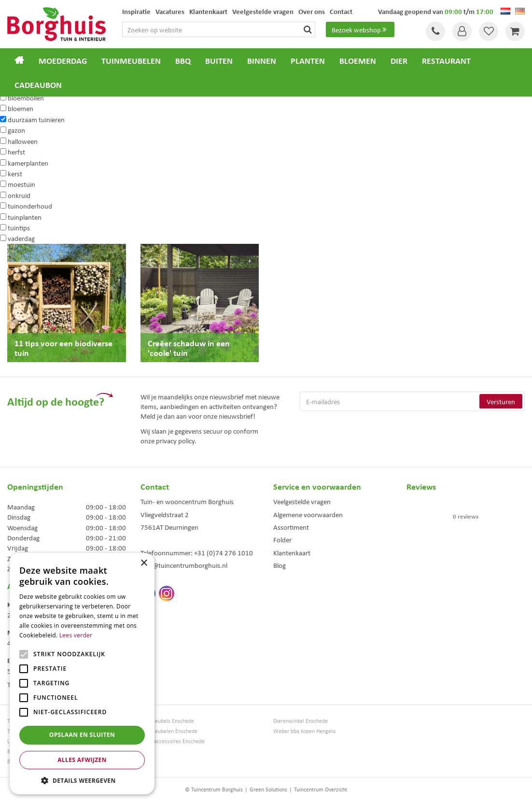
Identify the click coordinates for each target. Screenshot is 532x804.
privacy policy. (176, 440)
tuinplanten (25, 217)
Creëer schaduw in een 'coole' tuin (189, 348)
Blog (280, 565)
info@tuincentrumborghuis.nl (184, 565)
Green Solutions (268, 789)
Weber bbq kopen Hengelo (304, 731)
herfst (16, 152)
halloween (23, 141)
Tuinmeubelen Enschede (169, 731)
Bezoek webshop (360, 29)
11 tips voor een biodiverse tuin (63, 348)
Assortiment (291, 527)
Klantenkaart (292, 552)
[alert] (82, 674)
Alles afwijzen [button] (82, 760)
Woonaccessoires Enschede (173, 741)
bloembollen (26, 98)
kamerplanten (28, 163)
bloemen (21, 108)
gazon (16, 130)
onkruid (19, 195)
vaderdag (21, 238)
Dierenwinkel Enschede (301, 721)
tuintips (19, 227)
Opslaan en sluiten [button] (82, 735)
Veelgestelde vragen (302, 501)
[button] (82, 780)
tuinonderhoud (30, 206)
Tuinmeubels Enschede (167, 721)
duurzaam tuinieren (36, 119)
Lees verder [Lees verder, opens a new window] (76, 635)
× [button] (144, 563)
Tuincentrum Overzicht (321, 789)
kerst (15, 173)
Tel (435, 31)
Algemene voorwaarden (308, 514)
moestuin (21, 184)
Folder (282, 539)
